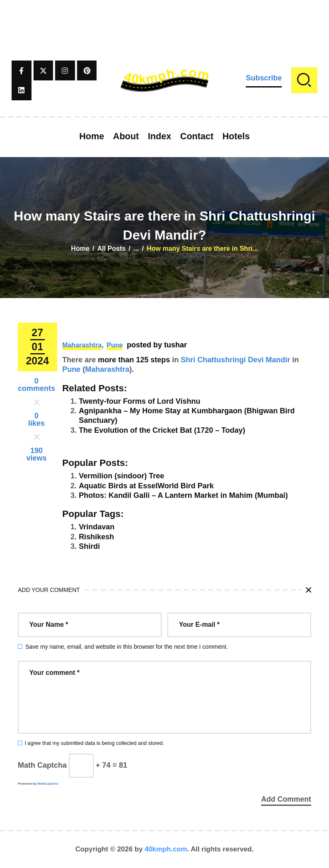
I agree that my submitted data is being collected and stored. (94, 743)
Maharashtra (82, 345)
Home (80, 249)
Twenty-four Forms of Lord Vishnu (139, 401)
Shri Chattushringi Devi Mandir (235, 360)
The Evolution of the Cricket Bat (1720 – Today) (162, 430)
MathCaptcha (48, 784)
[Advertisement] (164, 19)
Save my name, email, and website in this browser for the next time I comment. (127, 647)
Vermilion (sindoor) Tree (121, 476)
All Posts (111, 249)
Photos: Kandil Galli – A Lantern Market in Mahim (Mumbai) (183, 495)
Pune (115, 345)
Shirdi (89, 546)
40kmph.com (166, 849)
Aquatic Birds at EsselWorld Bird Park (146, 486)
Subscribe (264, 78)
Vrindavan (97, 527)
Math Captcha (42, 765)
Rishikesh (96, 537)
